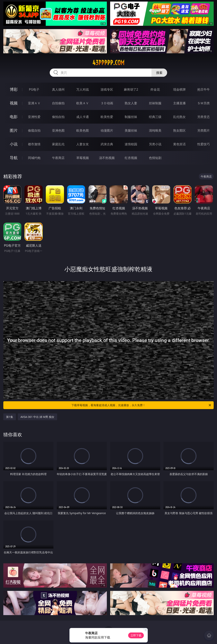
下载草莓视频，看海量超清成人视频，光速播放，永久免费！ (142, 405)
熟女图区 (179, 130)
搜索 (159, 73)
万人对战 (83, 89)
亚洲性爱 (34, 117)
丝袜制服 (155, 103)
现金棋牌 (179, 89)
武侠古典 (107, 144)
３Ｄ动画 (107, 103)
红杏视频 (131, 158)
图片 (14, 130)
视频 (14, 103)
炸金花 (155, 89)
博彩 (14, 89)
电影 (14, 117)
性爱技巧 (203, 144)
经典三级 (155, 117)
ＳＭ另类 (203, 103)
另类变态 (203, 117)
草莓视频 (83, 158)
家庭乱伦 (58, 144)
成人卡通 (83, 117)
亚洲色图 (58, 130)
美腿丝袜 (131, 130)
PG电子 (34, 89)
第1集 (10, 417)
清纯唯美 (155, 130)
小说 (14, 144)
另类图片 (203, 130)
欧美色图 (83, 130)
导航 (14, 158)
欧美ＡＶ (83, 103)
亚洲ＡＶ (34, 103)
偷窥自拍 (34, 130)
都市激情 (34, 144)
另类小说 (155, 144)
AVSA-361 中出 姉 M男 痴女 (37, 417)
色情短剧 (155, 158)
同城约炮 (34, 158)
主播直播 (179, 103)
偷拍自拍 (58, 117)
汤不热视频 (107, 158)
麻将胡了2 (131, 89)
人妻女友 (83, 144)
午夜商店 (58, 158)
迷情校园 (131, 144)
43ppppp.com (108, 63)
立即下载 (136, 635)
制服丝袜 (131, 117)
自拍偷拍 (58, 103)
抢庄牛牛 (203, 89)
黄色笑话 (179, 144)
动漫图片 (107, 130)
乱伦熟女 (179, 117)
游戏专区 (107, 89)
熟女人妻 (131, 103)
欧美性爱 (107, 117)
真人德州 (58, 89)
